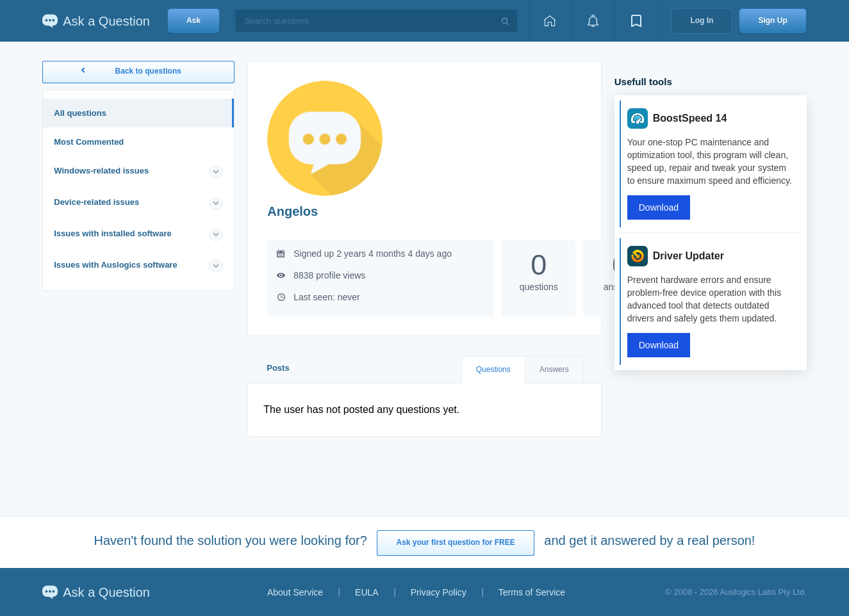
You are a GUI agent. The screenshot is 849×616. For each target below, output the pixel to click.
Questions (493, 369)
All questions (80, 113)
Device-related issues (96, 202)
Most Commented (89, 142)
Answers (554, 369)
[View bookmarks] (636, 21)
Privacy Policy (439, 592)
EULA (367, 592)
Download (659, 207)
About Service (295, 592)
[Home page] (550, 21)
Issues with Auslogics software (115, 265)
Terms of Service (532, 592)
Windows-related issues (101, 171)
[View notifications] (593, 21)
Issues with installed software (113, 233)
